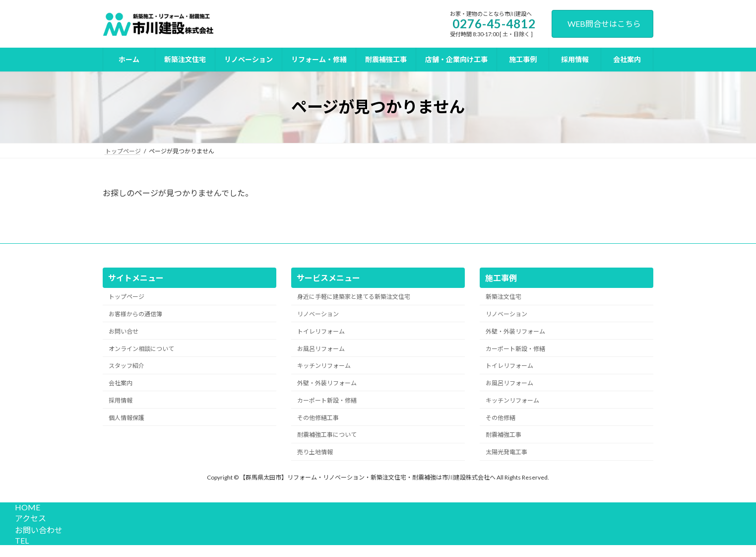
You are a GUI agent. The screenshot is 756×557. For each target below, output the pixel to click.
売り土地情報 (315, 452)
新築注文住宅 (504, 297)
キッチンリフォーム (324, 366)
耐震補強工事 (504, 435)
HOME (26, 507)
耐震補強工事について (327, 435)
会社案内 (121, 383)
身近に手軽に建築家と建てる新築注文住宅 (354, 297)
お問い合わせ (37, 530)
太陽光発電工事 (506, 452)
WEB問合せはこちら (604, 24)
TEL (20, 540)
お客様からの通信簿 (135, 314)
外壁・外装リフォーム (327, 383)
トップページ (126, 297)
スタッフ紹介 (126, 366)
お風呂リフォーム (321, 348)
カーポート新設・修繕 (327, 400)
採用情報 (121, 400)
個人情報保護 (126, 417)
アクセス (29, 518)
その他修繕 (501, 417)
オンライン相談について (141, 348)
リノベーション (318, 314)
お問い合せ (124, 331)
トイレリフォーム (321, 331)
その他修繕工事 (318, 417)
